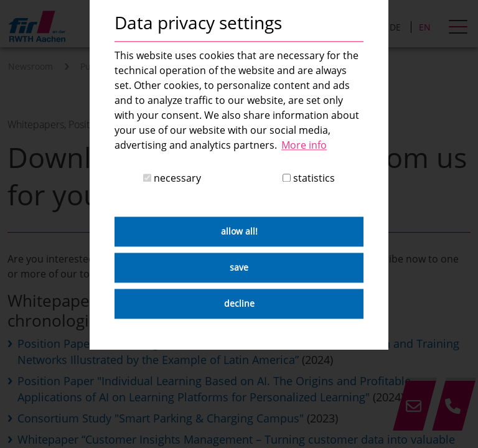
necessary (172, 179)
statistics (309, 179)
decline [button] (239, 304)
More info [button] (304, 145)
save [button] (239, 268)
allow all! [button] (239, 232)
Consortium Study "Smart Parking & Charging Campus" (161, 418)
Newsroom (30, 66)
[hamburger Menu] (460, 28)
